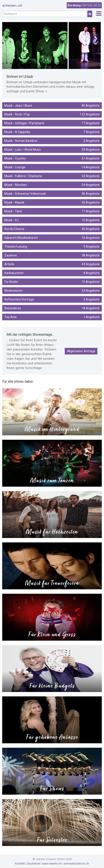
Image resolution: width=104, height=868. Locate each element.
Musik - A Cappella (52, 132)
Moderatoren (52, 291)
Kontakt (20, 863)
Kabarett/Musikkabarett (52, 238)
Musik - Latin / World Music (52, 150)
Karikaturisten (52, 273)
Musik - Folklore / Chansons (52, 176)
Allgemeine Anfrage (81, 351)
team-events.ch (52, 863)
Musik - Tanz (52, 211)
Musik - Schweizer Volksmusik (52, 194)
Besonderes (52, 308)
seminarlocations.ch (76, 863)
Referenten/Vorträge (52, 299)
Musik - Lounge (52, 167)
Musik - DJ (52, 220)
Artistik (52, 264)
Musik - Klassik (52, 202)
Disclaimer (33, 863)
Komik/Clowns (52, 229)
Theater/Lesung (52, 247)
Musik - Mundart (52, 185)
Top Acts (52, 317)
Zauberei (52, 255)
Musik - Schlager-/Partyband (52, 123)
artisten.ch (12, 6)
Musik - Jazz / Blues (52, 106)
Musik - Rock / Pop (52, 114)
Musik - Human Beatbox (52, 141)
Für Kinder (52, 282)
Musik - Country (52, 158)
